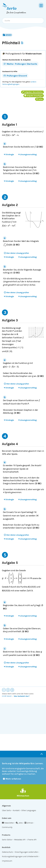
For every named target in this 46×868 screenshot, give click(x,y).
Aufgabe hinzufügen (34, 96)
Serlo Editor (7, 840)
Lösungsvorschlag (27, 154)
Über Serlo (6, 810)
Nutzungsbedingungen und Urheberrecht (20, 856)
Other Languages (29, 810)
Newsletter (8, 823)
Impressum (7, 861)
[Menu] (41, 5)
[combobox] (23, 21)
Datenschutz (7, 852)
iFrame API (32, 840)
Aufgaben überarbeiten (32, 92)
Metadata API (20, 840)
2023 (7, 35)
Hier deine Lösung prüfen (16, 253)
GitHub (29, 823)
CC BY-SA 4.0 (7, 696)
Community (7, 827)
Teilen (39, 99)
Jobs (19, 823)
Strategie (9, 154)
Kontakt (16, 810)
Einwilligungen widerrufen (26, 852)
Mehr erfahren (12, 779)
